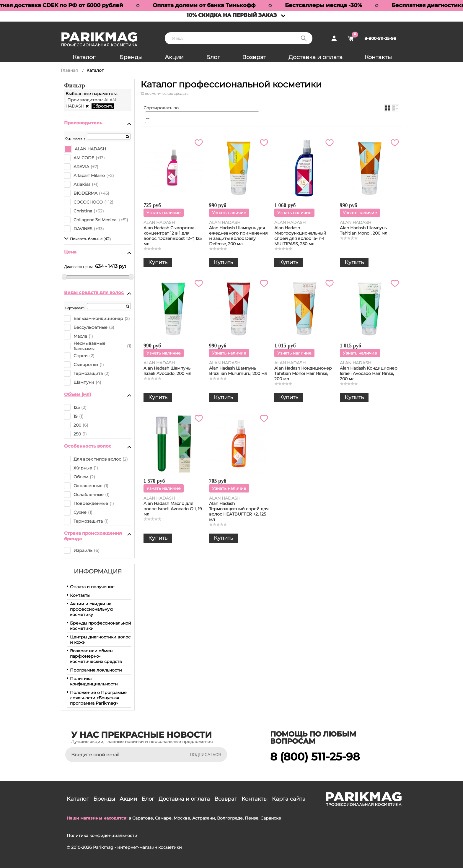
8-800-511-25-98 (380, 38)
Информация (98, 571)
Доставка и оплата (316, 57)
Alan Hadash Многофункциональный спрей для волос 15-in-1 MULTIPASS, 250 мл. (300, 236)
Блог (213, 57)
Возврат (254, 57)
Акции (174, 57)
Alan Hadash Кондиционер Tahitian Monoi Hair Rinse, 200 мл (303, 373)
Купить (158, 262)
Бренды (131, 57)
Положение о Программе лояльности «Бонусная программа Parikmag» (98, 698)
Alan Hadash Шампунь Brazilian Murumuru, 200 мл (238, 371)
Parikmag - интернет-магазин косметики (137, 847)
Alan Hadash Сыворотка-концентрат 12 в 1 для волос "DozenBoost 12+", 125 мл (173, 236)
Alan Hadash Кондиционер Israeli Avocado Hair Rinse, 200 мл (369, 373)
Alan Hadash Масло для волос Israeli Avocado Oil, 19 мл (173, 509)
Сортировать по (161, 108)
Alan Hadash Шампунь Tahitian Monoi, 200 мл (364, 230)
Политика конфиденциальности (94, 681)
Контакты (378, 57)
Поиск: (304, 38)
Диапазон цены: (79, 267)
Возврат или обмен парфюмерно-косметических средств (96, 656)
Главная (69, 70)
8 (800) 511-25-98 (315, 757)
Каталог (84, 57)
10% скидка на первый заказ (232, 15)
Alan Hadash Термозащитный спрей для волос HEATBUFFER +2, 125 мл (239, 511)
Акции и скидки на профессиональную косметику (92, 609)
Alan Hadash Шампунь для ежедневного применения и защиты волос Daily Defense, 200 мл (238, 236)
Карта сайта (289, 799)
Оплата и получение (92, 587)
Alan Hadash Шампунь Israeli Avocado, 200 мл (167, 371)
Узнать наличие (164, 213)
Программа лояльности (96, 670)
